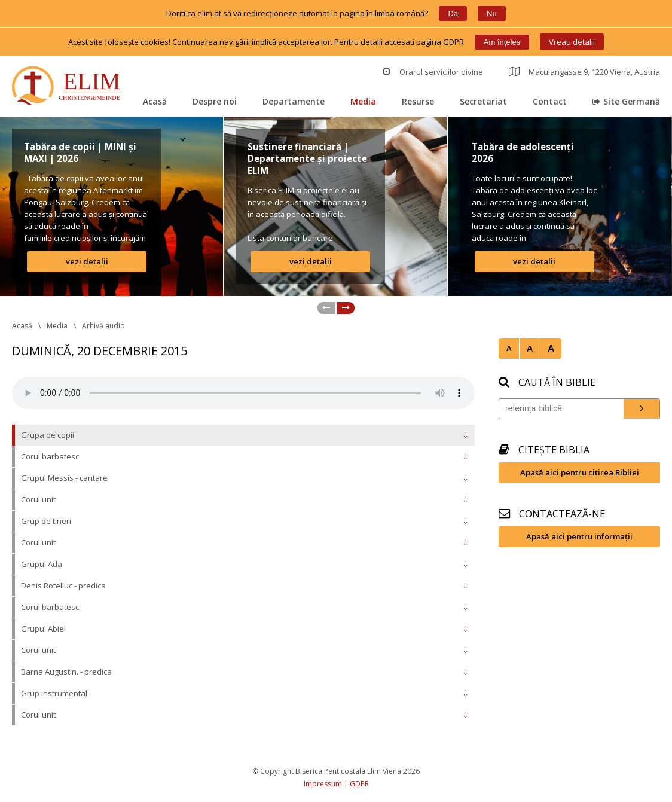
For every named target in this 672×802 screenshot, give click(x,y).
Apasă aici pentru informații (579, 536)
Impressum (323, 784)
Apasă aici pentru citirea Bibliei (580, 472)
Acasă (155, 101)
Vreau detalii (572, 42)
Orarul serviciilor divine (433, 72)
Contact (550, 101)
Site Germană (626, 101)
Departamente (294, 101)
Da (453, 13)
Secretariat (483, 101)
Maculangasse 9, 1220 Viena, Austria (584, 72)
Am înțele (502, 42)
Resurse (418, 101)
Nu (492, 13)
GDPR (359, 784)
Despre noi (215, 101)
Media (363, 101)
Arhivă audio (103, 326)
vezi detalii (87, 261)
